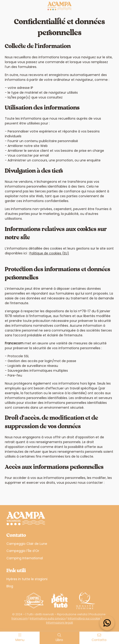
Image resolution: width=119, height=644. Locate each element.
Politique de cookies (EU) (49, 253)
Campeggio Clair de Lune (27, 544)
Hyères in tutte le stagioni (27, 579)
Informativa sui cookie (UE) (87, 618)
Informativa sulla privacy (48, 618)
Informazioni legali (59, 623)
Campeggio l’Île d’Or (23, 551)
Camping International (25, 558)
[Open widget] (107, 623)
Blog (10, 586)
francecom (20, 618)
